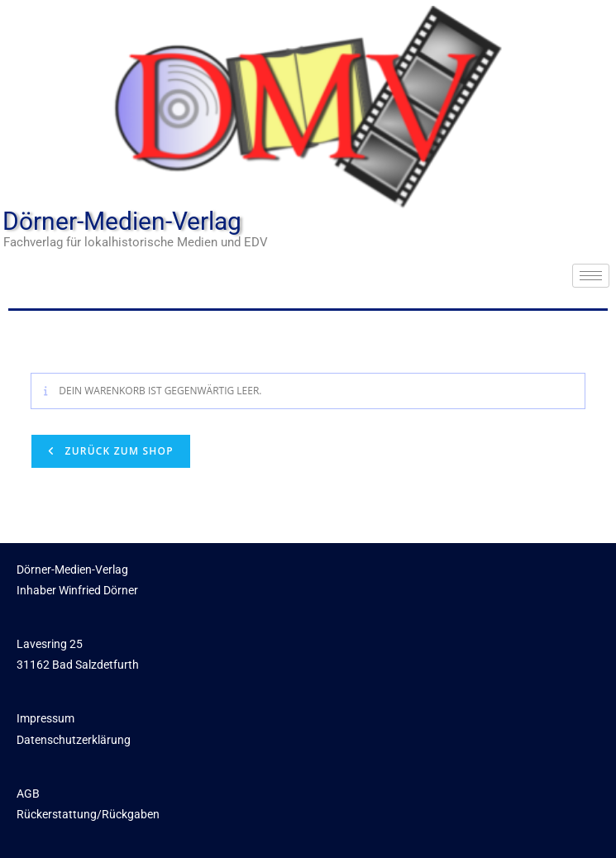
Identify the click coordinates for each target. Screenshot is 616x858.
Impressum (45, 718)
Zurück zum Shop (117, 451)
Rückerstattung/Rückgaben (88, 814)
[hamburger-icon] (591, 276)
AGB (28, 794)
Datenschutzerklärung (74, 740)
